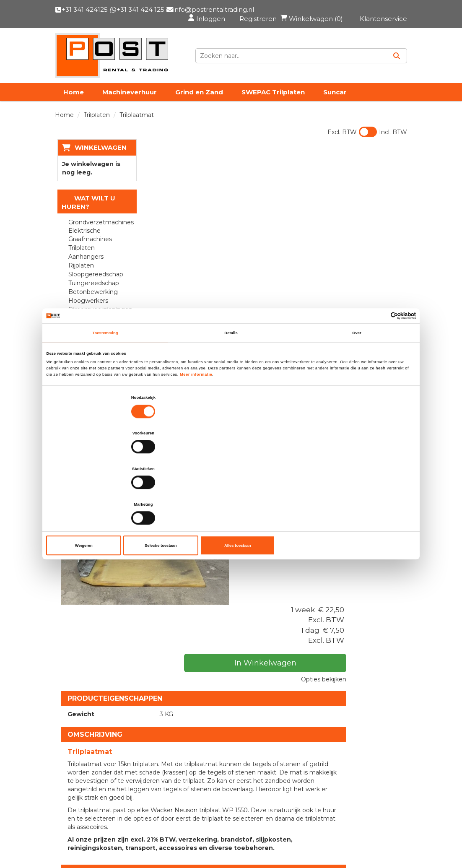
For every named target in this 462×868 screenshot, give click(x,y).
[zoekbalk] (334, 60)
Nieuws (192, 696)
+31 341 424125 (94, 762)
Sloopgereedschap (94, 283)
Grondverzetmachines (98, 231)
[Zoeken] (397, 60)
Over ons (195, 653)
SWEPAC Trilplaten (273, 100)
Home (74, 100)
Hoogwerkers (86, 309)
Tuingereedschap (92, 291)
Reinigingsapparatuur (97, 335)
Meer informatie (196, 428)
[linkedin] (177, 840)
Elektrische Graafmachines (88, 243)
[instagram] (195, 840)
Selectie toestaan (231, 492)
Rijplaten (79, 274)
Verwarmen (83, 344)
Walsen (77, 353)
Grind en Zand (199, 100)
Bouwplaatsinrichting (97, 327)
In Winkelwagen (363, 225)
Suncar (335, 100)
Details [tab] (231, 387)
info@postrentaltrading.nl (117, 782)
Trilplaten (79, 256)
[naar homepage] (112, 60)
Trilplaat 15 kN (243, 536)
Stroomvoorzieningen (98, 318)
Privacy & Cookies (298, 681)
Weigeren (107, 492)
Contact (198, 118)
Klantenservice (88, 829)
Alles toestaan (355, 492)
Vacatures (148, 118)
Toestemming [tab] (105, 387)
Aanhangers (84, 265)
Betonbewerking (91, 300)
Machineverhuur (130, 100)
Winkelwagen (98, 155)
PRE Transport (88, 118)
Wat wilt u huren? (86, 211)
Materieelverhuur (210, 681)
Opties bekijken (378, 241)
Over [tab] (357, 387)
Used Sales (199, 667)
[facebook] (158, 840)
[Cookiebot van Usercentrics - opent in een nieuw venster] (379, 370)
